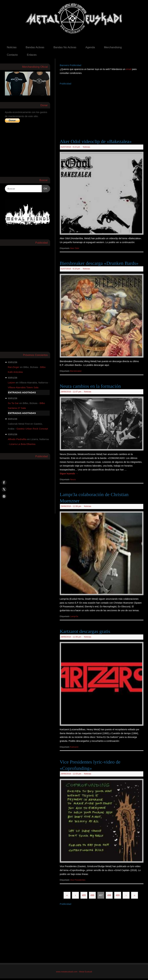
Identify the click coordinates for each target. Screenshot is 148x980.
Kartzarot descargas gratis (85, 631)
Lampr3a (74, 616)
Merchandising (113, 47)
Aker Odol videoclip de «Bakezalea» (96, 141)
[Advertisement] (104, 109)
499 (118, 895)
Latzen (11, 383)
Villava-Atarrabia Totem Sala (23, 387)
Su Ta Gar (13, 403)
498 (109, 895)
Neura (73, 480)
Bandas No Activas (65, 47)
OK (45, 188)
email (129, 69)
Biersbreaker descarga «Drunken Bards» (99, 263)
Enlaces (32, 55)
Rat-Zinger (14, 367)
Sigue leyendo (69, 474)
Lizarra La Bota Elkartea (22, 444)
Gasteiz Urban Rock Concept (32, 429)
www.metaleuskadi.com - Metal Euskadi (74, 972)
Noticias (12, 47)
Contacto (12, 55)
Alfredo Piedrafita (17, 439)
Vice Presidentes (78, 880)
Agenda (90, 47)
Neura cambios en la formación (90, 386)
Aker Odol (74, 248)
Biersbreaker (76, 371)
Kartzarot (74, 747)
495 (84, 895)
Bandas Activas (35, 47)
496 (92, 895)
